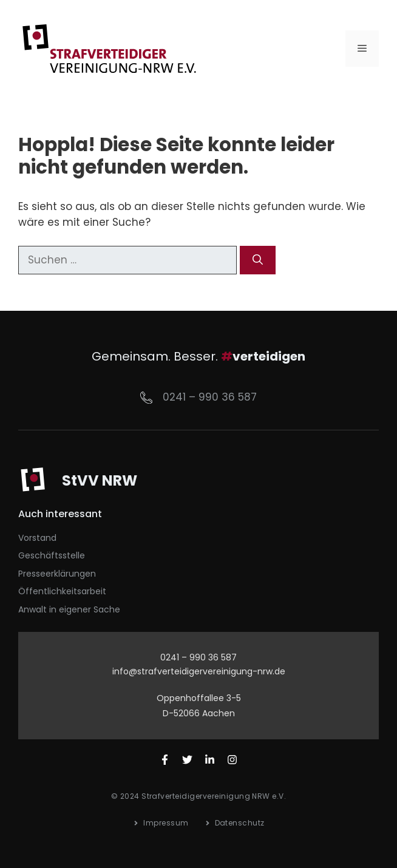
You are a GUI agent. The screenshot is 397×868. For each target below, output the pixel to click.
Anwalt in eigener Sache (69, 609)
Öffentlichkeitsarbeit (62, 591)
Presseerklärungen (57, 574)
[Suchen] (258, 260)
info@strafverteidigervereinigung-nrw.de (199, 671)
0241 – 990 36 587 (210, 397)
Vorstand (37, 538)
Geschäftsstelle (52, 555)
